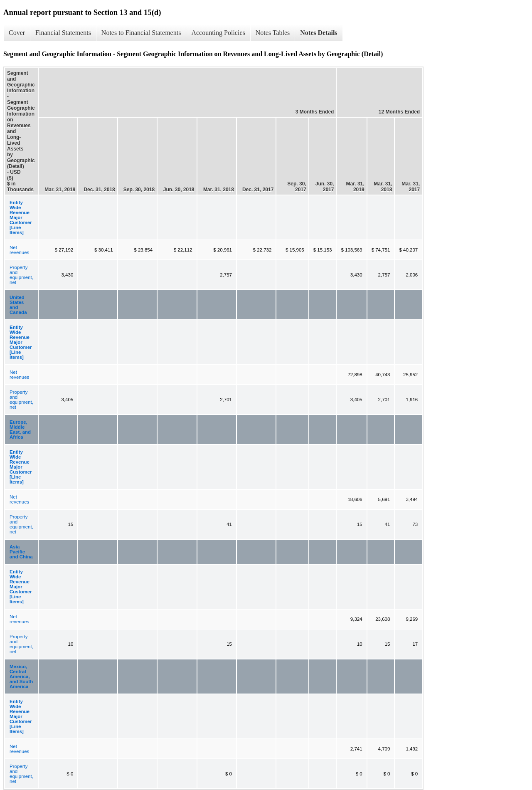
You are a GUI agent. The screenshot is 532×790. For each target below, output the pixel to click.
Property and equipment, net (21, 275)
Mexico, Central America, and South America (21, 676)
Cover (17, 33)
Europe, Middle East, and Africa (20, 430)
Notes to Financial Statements (141, 33)
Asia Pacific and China (21, 552)
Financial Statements (63, 33)
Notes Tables (273, 33)
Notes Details (319, 33)
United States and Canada (18, 305)
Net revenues (19, 250)
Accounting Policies (218, 33)
